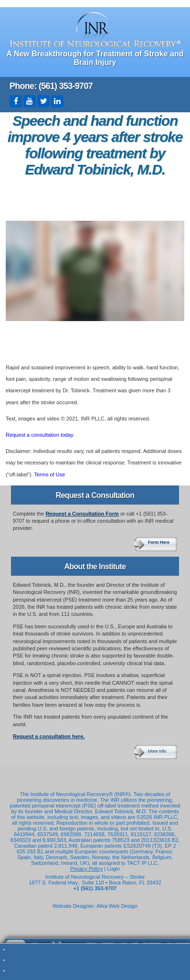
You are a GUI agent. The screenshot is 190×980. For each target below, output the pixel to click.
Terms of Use (49, 474)
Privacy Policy (86, 869)
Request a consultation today (40, 435)
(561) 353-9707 (66, 86)
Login (113, 869)
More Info (157, 751)
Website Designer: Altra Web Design (95, 906)
